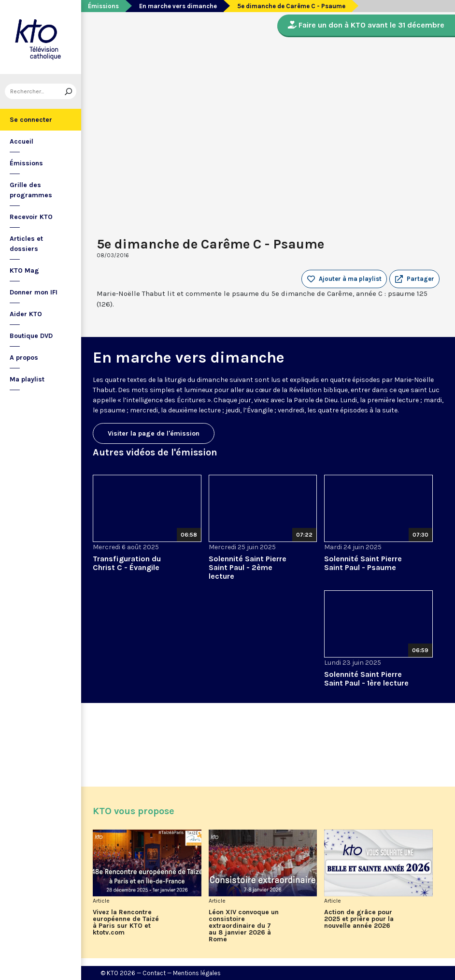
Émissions (26, 163)
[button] (414, 279)
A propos (24, 358)
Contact (154, 973)
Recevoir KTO (31, 217)
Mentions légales (197, 973)
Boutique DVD (31, 336)
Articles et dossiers (26, 244)
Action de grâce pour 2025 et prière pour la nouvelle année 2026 (359, 919)
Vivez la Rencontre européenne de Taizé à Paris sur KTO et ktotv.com (126, 922)
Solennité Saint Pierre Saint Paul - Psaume (363, 563)
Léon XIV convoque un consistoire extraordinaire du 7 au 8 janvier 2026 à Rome (244, 926)
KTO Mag (24, 271)
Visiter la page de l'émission (154, 433)
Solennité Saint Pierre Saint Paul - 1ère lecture (366, 679)
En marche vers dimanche (178, 6)
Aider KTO (26, 314)
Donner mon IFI (34, 292)
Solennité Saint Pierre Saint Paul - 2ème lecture (248, 567)
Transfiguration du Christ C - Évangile (127, 563)
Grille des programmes (31, 190)
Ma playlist (27, 379)
